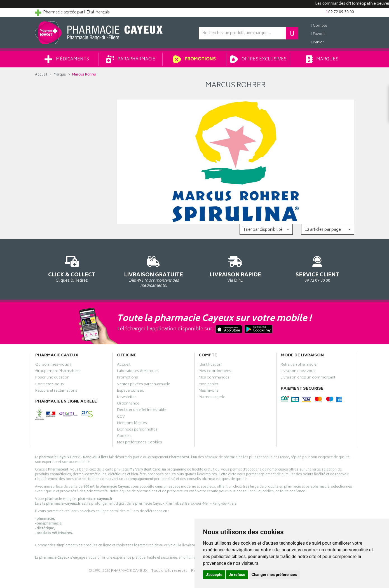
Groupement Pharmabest (58, 372)
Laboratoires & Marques (138, 372)
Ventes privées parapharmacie (144, 385)
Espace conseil (130, 391)
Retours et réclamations (56, 391)
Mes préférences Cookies (140, 443)
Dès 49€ (154, 271)
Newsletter (126, 398)
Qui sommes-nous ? (53, 365)
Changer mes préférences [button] (274, 575)
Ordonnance (128, 404)
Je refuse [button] (237, 575)
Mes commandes (214, 378)
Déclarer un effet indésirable (142, 411)
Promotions (194, 59)
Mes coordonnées (215, 372)
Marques (322, 59)
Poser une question (52, 378)
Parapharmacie (131, 59)
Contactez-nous (50, 385)
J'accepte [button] (214, 575)
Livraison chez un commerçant (308, 378)
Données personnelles (137, 430)
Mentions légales (132, 424)
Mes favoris (209, 391)
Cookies (124, 437)
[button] (266, 229)
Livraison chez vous (298, 372)
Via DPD (235, 268)
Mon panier (208, 385)
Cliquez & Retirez (72, 268)
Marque (60, 75)
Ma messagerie (212, 398)
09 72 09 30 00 (317, 268)
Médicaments (67, 59)
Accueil (41, 75)
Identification (210, 365)
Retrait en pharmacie (299, 365)
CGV (121, 417)
